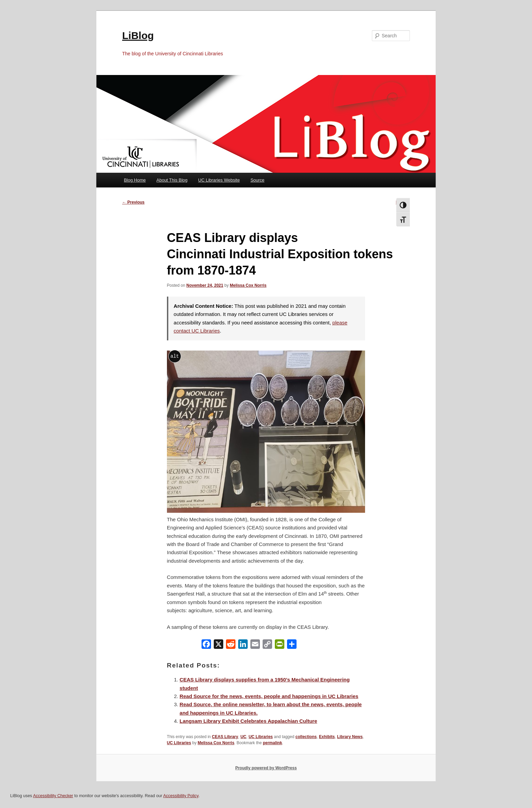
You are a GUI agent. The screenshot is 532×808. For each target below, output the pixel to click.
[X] (218, 646)
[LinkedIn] (243, 646)
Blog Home (135, 180)
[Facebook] (206, 646)
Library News (350, 737)
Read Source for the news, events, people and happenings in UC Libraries (269, 696)
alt (175, 356)
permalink (273, 743)
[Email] (255, 646)
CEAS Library (225, 737)
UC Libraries (261, 737)
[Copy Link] (267, 646)
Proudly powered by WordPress (266, 768)
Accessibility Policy (181, 796)
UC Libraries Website (219, 180)
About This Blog (172, 180)
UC (243, 737)
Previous (133, 202)
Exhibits (327, 737)
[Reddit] (231, 646)
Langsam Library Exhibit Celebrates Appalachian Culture (248, 721)
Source (257, 180)
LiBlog (138, 35)
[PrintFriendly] (280, 646)
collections (306, 737)
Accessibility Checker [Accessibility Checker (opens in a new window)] (53, 796)
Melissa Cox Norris (248, 285)
